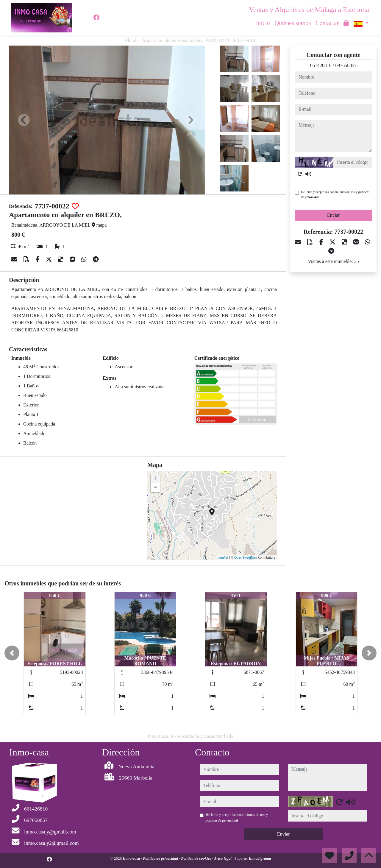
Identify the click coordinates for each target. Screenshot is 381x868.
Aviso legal (223, 858)
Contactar (327, 23)
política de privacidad (222, 820)
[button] (12, 653)
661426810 (321, 65)
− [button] (156, 488)
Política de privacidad (161, 858)
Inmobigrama (260, 858)
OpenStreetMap (246, 557)
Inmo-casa (132, 858)
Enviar (334, 215)
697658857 (346, 65)
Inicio (263, 23)
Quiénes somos (293, 23)
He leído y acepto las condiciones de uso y (335, 194)
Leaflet (223, 557)
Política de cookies (196, 858)
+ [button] (156, 479)
